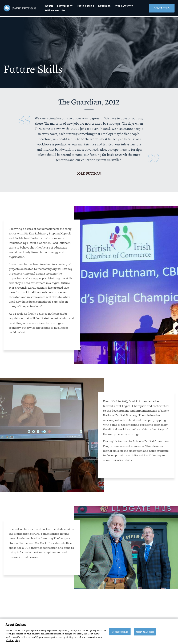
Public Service (93, 6)
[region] (89, 632)
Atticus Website (62, 11)
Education (112, 6)
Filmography (72, 6)
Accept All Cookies (145, 632)
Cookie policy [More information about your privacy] (13, 640)
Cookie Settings (120, 632)
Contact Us (162, 9)
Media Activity (131, 6)
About (56, 6)
